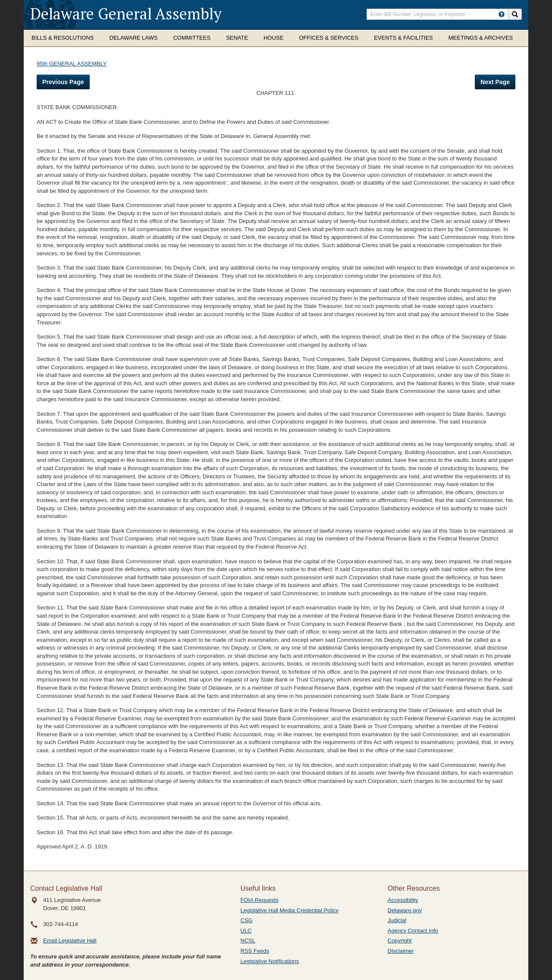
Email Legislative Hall (70, 941)
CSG (247, 920)
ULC (246, 931)
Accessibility (403, 900)
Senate (237, 38)
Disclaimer (401, 951)
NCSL (248, 941)
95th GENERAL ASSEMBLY (72, 64)
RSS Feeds (255, 951)
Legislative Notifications (270, 961)
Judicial (397, 920)
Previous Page (63, 82)
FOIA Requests (260, 900)
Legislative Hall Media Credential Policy (290, 910)
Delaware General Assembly (126, 14)
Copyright (400, 941)
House (273, 38)
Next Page (495, 82)
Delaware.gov (405, 910)
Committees (192, 38)
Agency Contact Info (413, 931)
